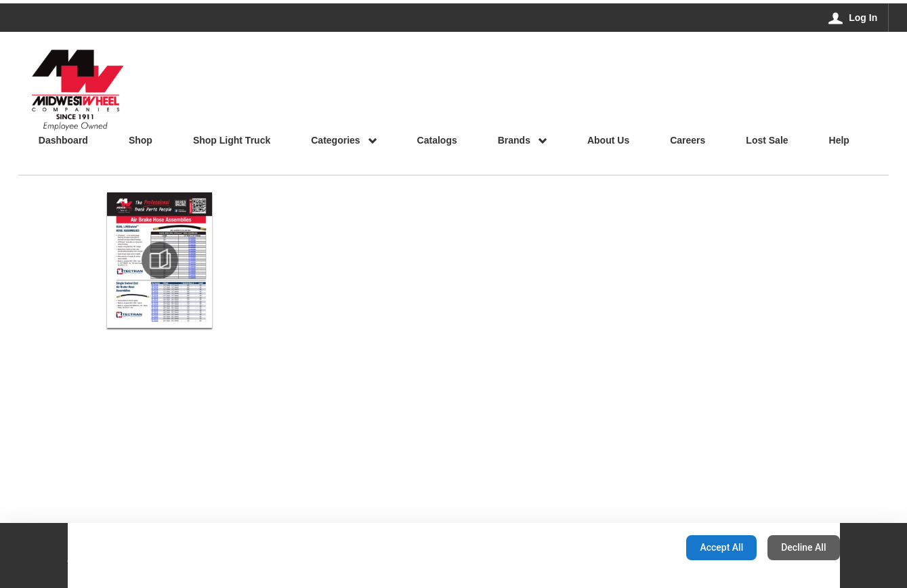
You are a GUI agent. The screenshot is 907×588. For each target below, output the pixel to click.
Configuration (633, 547)
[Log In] (853, 18)
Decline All (803, 547)
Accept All (721, 547)
